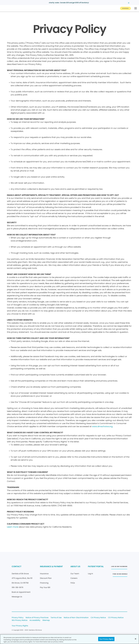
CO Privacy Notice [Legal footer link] (116, 618)
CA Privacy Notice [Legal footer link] (98, 618)
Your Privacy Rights (20, 626)
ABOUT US (75, 566)
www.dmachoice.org (102, 426)
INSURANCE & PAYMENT (51, 566)
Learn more (13, 527)
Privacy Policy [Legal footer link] (18, 618)
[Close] (136, 639)
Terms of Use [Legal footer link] (56, 618)
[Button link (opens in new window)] (119, 567)
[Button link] (125, 8)
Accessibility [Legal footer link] (35, 620)
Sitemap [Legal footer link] (46, 620)
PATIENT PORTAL (96, 566)
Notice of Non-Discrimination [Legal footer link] (76, 618)
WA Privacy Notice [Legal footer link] (20, 620)
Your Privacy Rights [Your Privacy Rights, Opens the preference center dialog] (106, 639)
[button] (136, 8)
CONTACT (17, 566)
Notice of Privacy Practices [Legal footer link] (37, 618)
